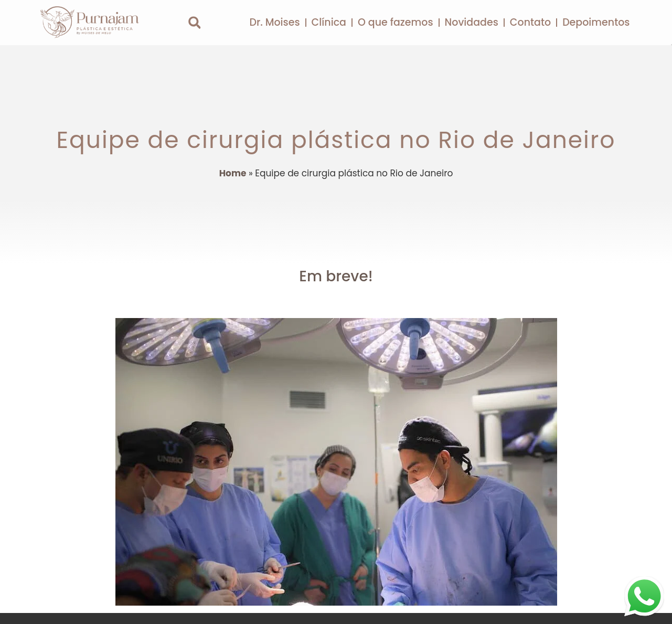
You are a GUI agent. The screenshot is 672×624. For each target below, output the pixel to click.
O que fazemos (396, 22)
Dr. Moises (274, 22)
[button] (194, 23)
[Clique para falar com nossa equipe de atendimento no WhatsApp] (644, 596)
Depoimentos (596, 22)
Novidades (472, 22)
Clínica (329, 22)
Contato (530, 22)
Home (233, 173)
